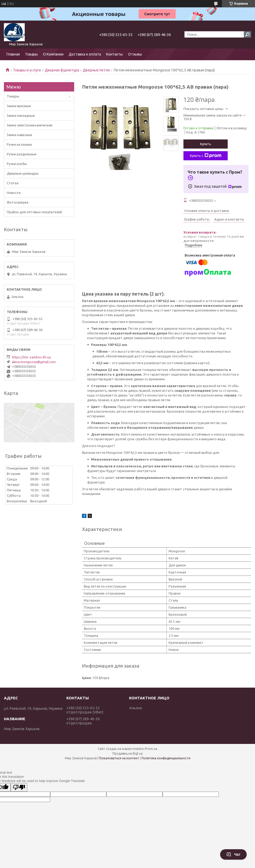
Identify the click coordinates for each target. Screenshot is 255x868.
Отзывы (135, 54)
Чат (233, 854)
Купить (206, 144)
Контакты (114, 54)
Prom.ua (151, 749)
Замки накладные (21, 115)
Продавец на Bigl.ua (127, 753)
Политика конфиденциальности (166, 758)
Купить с (206, 156)
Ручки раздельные (22, 154)
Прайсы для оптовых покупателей (34, 212)
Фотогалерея (18, 202)
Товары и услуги (27, 70)
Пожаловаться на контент (119, 758)
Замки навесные (20, 135)
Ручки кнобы (17, 164)
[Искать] (247, 34)
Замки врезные (19, 106)
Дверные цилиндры (23, 173)
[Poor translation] (19, 787)
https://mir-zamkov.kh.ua (31, 357)
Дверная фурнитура (62, 70)
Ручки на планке (19, 144)
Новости (14, 193)
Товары (31, 54)
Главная (13, 54)
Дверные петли (96, 70)
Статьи (13, 183)
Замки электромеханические (30, 125)
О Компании (53, 54)
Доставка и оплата (85, 54)
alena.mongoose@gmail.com (34, 362)
